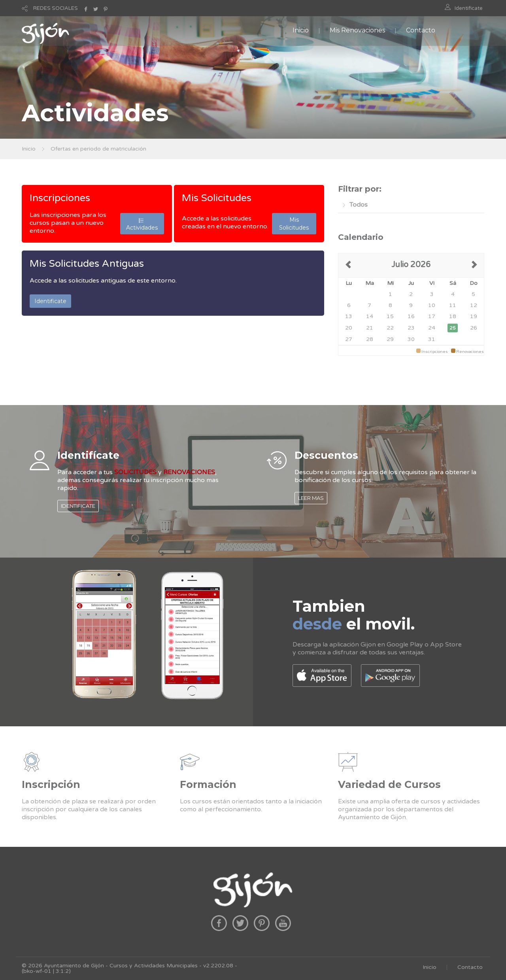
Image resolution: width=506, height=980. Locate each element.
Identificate (469, 8)
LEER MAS (311, 498)
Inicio (301, 30)
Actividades (142, 224)
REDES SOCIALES (56, 8)
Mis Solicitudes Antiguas (87, 264)
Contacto (421, 30)
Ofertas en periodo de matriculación (98, 149)
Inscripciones (60, 198)
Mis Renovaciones (357, 30)
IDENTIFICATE (78, 506)
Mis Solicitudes (217, 198)
